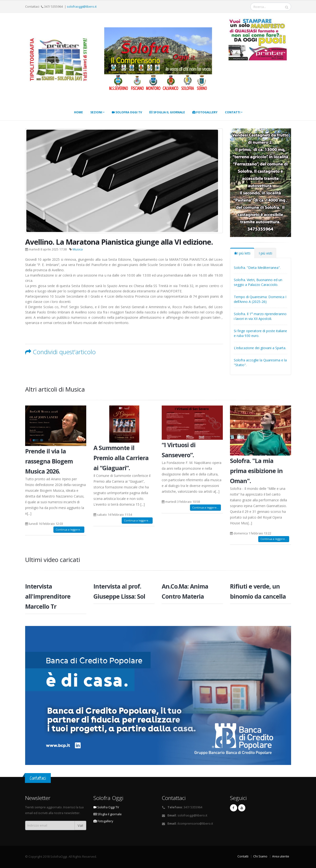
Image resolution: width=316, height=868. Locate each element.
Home (78, 112)
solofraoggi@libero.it (82, 7)
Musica (78, 249)
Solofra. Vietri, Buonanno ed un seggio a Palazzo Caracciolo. (258, 282)
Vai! (80, 825)
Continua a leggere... (69, 529)
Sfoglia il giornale (167, 112)
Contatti (233, 112)
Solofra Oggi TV (127, 112)
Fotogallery (205, 112)
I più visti (265, 253)
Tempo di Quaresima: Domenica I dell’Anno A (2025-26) (260, 299)
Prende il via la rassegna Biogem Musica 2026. (49, 461)
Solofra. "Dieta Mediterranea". (257, 268)
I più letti (242, 253)
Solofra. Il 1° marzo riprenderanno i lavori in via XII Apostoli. (260, 316)
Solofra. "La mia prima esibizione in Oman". (256, 471)
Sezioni (96, 112)
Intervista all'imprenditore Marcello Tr (48, 596)
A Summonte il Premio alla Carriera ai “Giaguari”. (121, 458)
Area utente (281, 856)
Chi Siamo (260, 856)
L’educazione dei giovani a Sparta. (260, 348)
